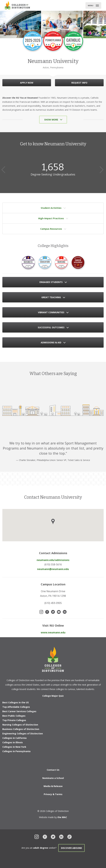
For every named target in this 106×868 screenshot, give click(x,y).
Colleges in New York (14, 747)
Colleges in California (14, 738)
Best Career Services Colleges (19, 711)
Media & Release (53, 786)
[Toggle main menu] (93, 5)
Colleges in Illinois (13, 742)
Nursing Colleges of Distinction (20, 725)
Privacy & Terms (53, 794)
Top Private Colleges (14, 720)
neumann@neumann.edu (53, 569)
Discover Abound (71, 848)
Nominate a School (53, 778)
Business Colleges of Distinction (21, 729)
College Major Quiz (53, 696)
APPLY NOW (27, 83)
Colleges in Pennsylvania (16, 751)
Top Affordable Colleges (16, 707)
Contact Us (53, 770)
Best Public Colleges (14, 716)
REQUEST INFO (79, 83)
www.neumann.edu (53, 632)
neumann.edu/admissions (53, 560)
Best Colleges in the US (16, 702)
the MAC (62, 817)
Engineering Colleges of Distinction (23, 734)
